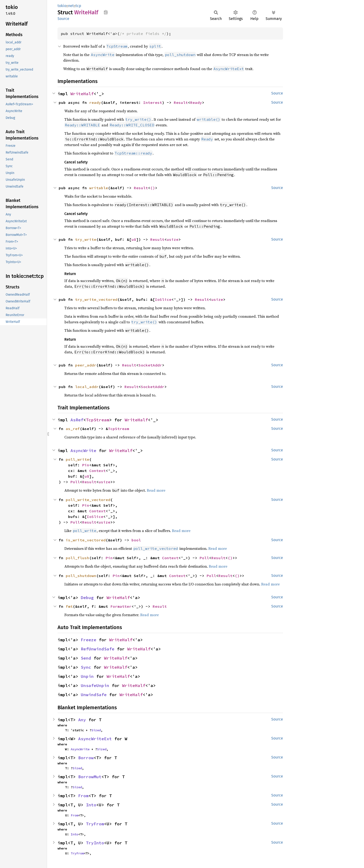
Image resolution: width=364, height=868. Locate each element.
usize (173, 239)
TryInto (95, 843)
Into (91, 805)
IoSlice (163, 299)
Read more (156, 490)
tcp (78, 6)
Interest (153, 102)
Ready (196, 102)
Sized (96, 730)
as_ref (73, 429)
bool (136, 540)
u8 (134, 239)
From (83, 796)
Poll (75, 482)
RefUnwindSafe (98, 649)
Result (181, 102)
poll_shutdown (81, 576)
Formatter (121, 606)
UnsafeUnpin (95, 685)
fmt (69, 606)
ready (95, 102)
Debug (87, 598)
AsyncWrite (83, 451)
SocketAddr (150, 365)
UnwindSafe (94, 695)
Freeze (89, 640)
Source (63, 19)
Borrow (86, 758)
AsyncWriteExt (95, 739)
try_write (86, 239)
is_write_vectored (86, 540)
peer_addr (86, 365)
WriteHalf (82, 94)
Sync (86, 667)
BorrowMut (90, 777)
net (71, 6)
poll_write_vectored (88, 500)
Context (97, 471)
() (153, 188)
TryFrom (95, 824)
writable (99, 188)
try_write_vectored (96, 299)
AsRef (77, 420)
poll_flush (77, 558)
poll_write (77, 459)
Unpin (87, 676)
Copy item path (106, 12)
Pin (86, 465)
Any (82, 720)
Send (86, 658)
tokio (62, 6)
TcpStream (98, 420)
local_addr (87, 387)
